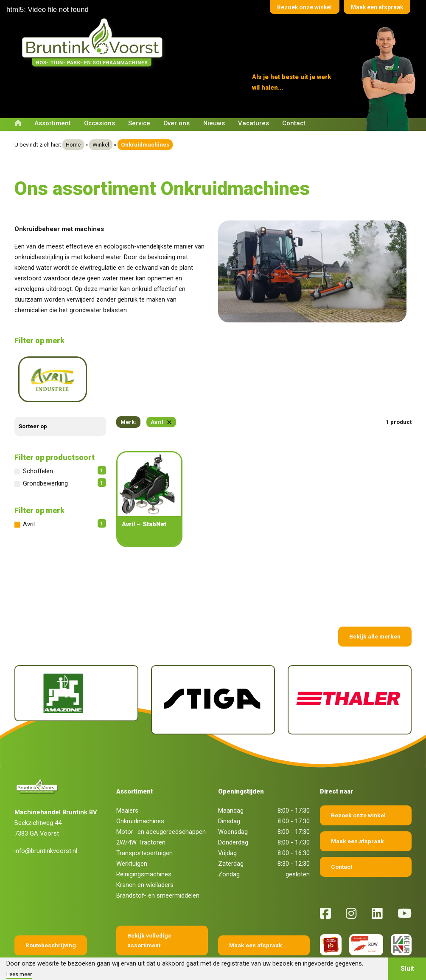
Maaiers (127, 787)
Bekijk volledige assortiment (149, 916)
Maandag (231, 787)
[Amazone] (76, 669)
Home (73, 145)
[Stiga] (213, 676)
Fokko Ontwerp (304, 956)
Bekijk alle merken (375, 613)
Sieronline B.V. (395, 956)
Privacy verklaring (219, 956)
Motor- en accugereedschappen (161, 808)
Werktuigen (132, 840)
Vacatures (254, 123)
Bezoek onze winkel (293, 8)
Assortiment (53, 123)
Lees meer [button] (19, 974)
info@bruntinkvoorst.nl (46, 827)
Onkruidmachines (140, 797)
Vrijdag (227, 829)
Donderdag (233, 819)
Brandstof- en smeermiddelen (158, 872)
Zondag (229, 850)
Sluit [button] (407, 969)
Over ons (177, 123)
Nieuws (214, 123)
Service (139, 123)
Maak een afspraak (373, 8)
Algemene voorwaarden (128, 956)
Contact (294, 123)
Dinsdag (229, 797)
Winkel (101, 145)
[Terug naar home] (94, 43)
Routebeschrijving (51, 921)
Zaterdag (231, 840)
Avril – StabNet (144, 500)
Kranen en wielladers (145, 861)
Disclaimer (177, 956)
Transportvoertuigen (144, 829)
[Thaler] (350, 676)
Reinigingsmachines (144, 850)
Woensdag (233, 808)
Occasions (99, 123)
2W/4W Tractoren (141, 819)
